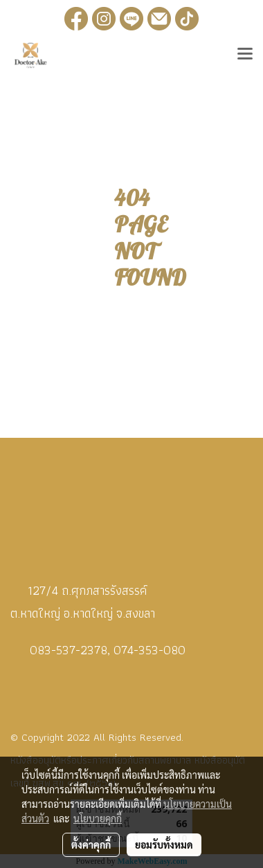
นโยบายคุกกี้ (98, 818)
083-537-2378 (69, 650)
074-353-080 (149, 650)
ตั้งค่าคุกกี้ (91, 844)
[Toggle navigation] (245, 55)
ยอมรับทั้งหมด (164, 844)
